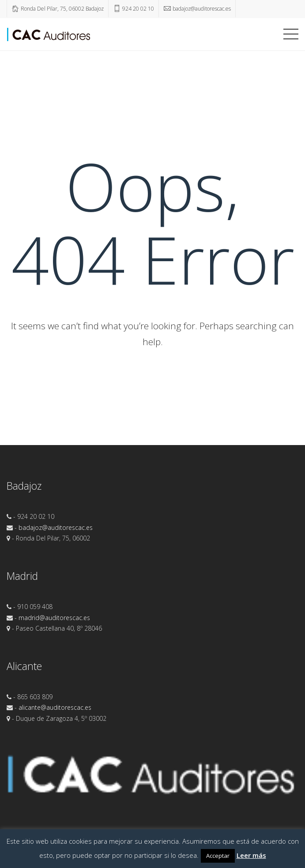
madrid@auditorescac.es (54, 618)
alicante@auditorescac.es (55, 707)
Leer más (251, 855)
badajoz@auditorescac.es (56, 527)
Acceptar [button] (218, 856)
